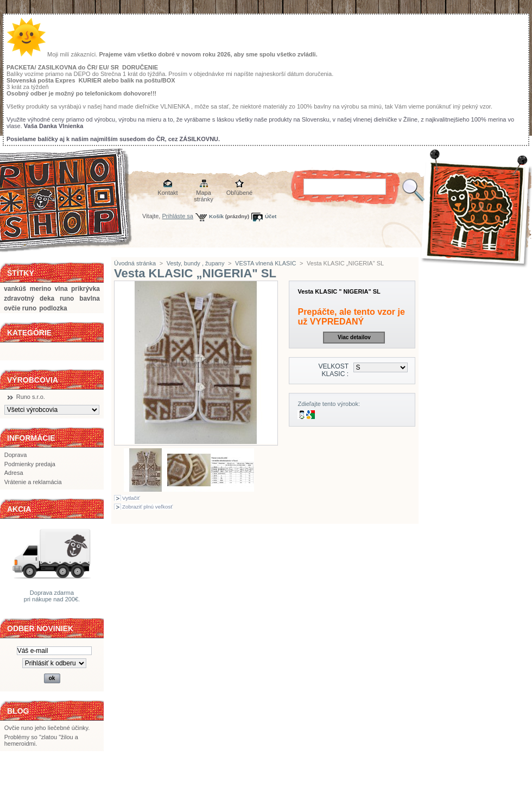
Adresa (14, 473)
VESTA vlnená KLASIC (265, 263)
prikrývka (85, 289)
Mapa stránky (203, 193)
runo (67, 298)
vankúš (15, 289)
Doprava (16, 455)
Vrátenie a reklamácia (33, 482)
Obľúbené (239, 193)
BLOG (18, 711)
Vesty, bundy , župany (196, 263)
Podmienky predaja (30, 464)
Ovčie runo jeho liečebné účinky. (47, 728)
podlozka (53, 308)
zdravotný (19, 298)
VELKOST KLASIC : (333, 370)
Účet (271, 216)
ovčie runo (20, 308)
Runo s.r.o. (31, 397)
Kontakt (167, 193)
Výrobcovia (33, 380)
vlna (61, 289)
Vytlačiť (131, 498)
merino (41, 289)
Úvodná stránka (135, 263)
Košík (216, 216)
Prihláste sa (178, 216)
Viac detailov (354, 337)
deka (47, 298)
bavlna (90, 298)
